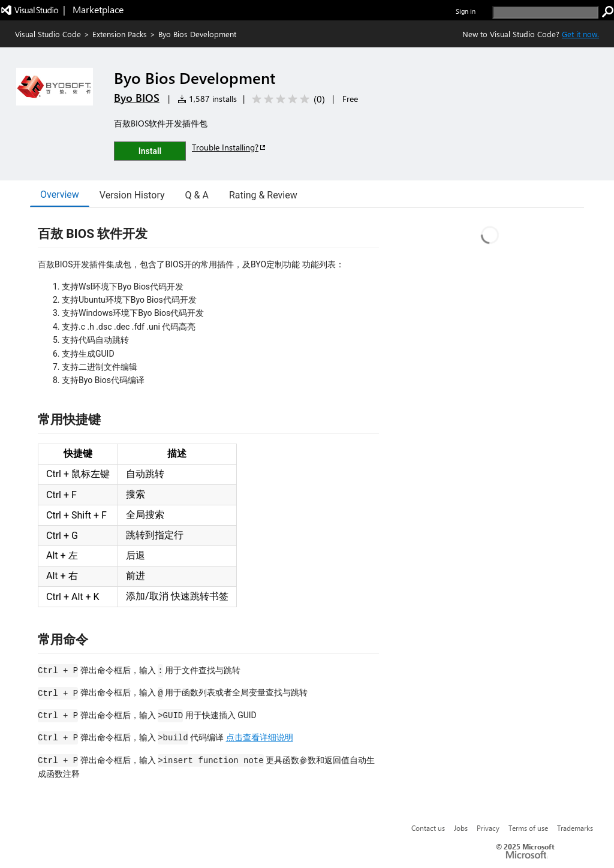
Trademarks (575, 828)
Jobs (461, 828)
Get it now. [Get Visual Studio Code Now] (580, 34)
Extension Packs (120, 34)
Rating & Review (263, 195)
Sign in (466, 11)
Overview (60, 195)
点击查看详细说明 (260, 737)
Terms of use (528, 828)
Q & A (197, 195)
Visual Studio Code (48, 34)
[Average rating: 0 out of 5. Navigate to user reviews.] (286, 99)
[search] (545, 12)
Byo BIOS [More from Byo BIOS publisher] (137, 98)
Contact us (428, 828)
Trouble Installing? (229, 147)
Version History (132, 195)
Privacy (488, 828)
